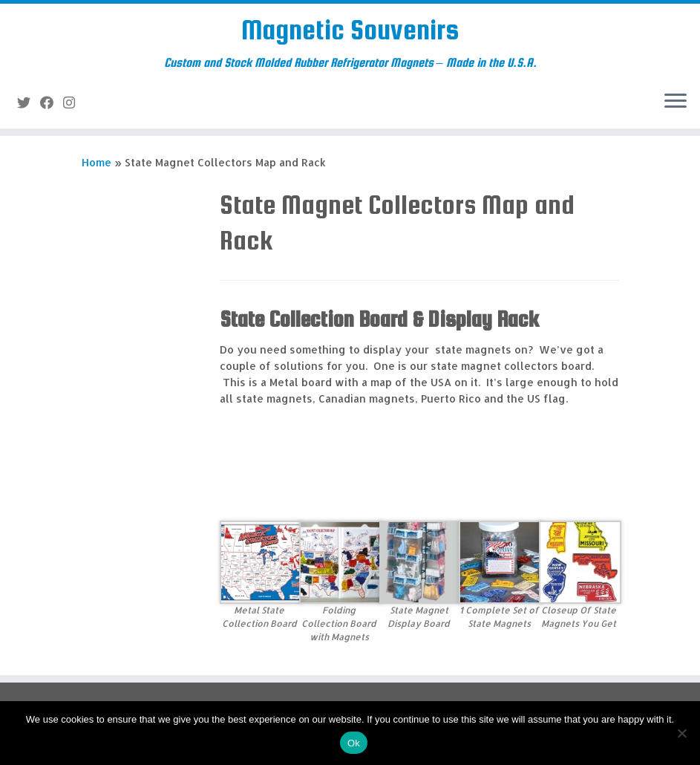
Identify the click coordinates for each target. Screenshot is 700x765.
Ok (354, 743)
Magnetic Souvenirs (350, 30)
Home (97, 162)
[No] (681, 733)
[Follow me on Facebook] (52, 102)
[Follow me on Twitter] (29, 102)
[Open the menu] (676, 102)
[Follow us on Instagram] (74, 102)
